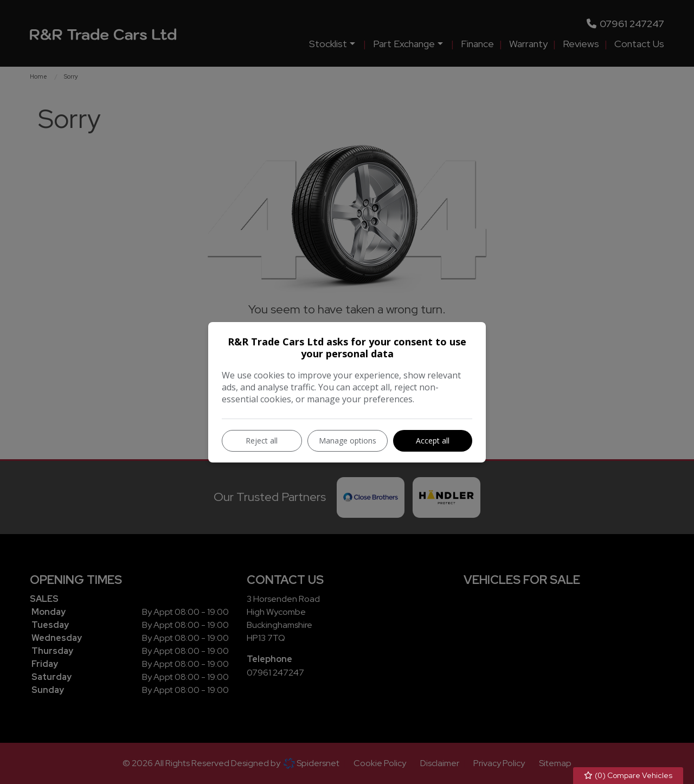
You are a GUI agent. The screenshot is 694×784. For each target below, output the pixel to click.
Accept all (433, 441)
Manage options (348, 441)
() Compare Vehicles (628, 776)
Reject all (262, 441)
